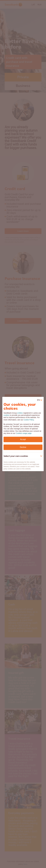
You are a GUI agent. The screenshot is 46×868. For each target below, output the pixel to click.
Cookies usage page (24, 433)
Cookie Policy (29, 420)
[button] (21, 456)
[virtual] (40, 400)
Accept (23, 439)
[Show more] (41, 456)
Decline (23, 447)
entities (20, 413)
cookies (6, 415)
